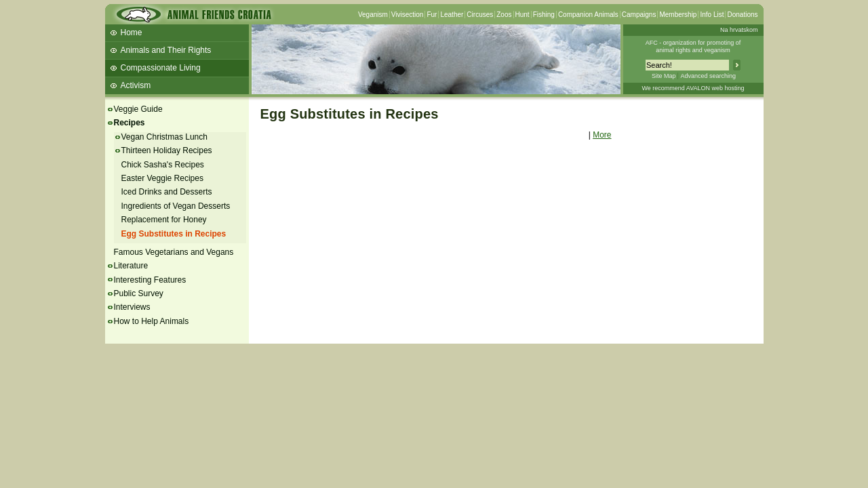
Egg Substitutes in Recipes (174, 234)
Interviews (132, 307)
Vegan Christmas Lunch (164, 137)
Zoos (504, 15)
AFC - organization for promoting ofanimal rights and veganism (693, 46)
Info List (712, 15)
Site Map (664, 76)
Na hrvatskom (739, 30)
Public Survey (139, 293)
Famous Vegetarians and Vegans (174, 252)
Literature (131, 266)
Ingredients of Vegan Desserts (176, 206)
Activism (136, 85)
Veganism (373, 15)
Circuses (480, 15)
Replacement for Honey (164, 220)
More (602, 135)
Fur (432, 15)
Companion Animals (588, 15)
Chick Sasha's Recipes (163, 165)
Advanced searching (708, 76)
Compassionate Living (161, 68)
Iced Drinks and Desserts (167, 192)
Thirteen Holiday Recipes (167, 150)
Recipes (130, 123)
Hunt (522, 15)
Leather (452, 15)
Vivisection (408, 15)
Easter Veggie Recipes (162, 178)
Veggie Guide (138, 109)
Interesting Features (150, 280)
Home (132, 33)
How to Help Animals (152, 321)
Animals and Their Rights (166, 50)
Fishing (544, 15)
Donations (742, 15)
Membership (678, 15)
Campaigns (639, 15)
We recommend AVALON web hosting (693, 88)
